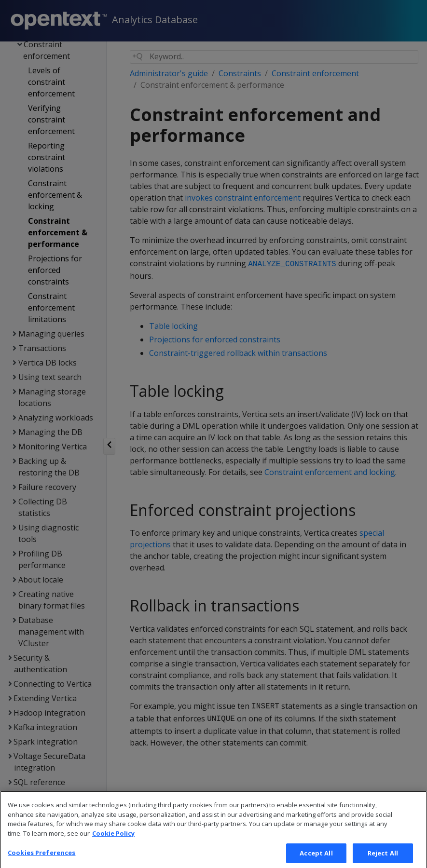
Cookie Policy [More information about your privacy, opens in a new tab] (113, 842)
